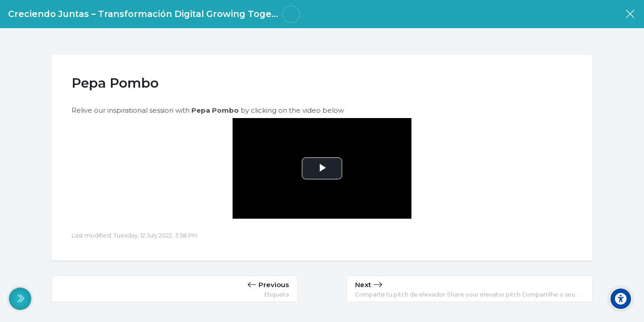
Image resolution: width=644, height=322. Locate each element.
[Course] (630, 14)
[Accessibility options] (621, 299)
